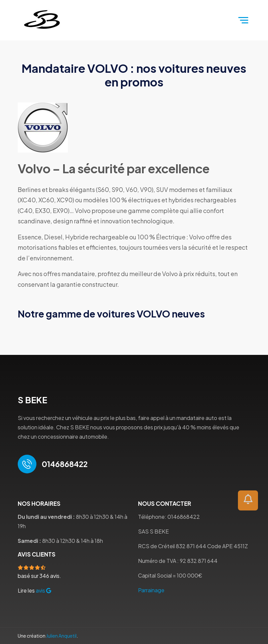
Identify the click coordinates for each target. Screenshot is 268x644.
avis (43, 590)
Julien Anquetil (61, 636)
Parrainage (151, 590)
